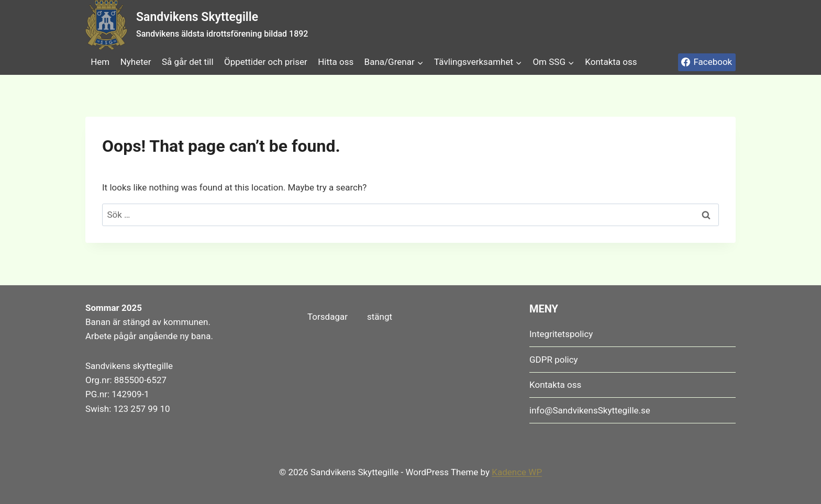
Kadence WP (517, 472)
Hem (100, 62)
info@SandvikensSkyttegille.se (590, 410)
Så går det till (188, 62)
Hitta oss (336, 62)
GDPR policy (554, 360)
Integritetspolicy (561, 334)
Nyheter (136, 62)
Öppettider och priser (266, 62)
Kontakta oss (611, 62)
